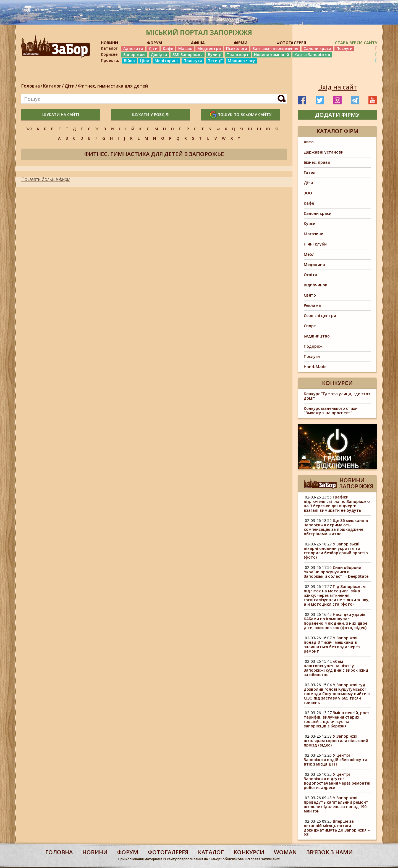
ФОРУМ (155, 43)
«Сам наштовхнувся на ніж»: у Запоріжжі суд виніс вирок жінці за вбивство (337, 668)
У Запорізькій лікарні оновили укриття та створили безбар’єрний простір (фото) (336, 551)
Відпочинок (315, 285)
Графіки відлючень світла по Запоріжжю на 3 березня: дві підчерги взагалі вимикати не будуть (337, 504)
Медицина (314, 264)
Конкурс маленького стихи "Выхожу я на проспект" (331, 411)
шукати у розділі (151, 114)
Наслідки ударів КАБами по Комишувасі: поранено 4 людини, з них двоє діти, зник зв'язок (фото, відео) (336, 621)
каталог (211, 852)
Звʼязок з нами (330, 852)
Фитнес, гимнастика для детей (113, 86)
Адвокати (133, 48)
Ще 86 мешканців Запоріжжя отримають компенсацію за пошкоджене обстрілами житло (336, 527)
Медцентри (209, 48)
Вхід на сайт (337, 87)
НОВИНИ (109, 43)
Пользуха (193, 61)
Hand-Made (315, 367)
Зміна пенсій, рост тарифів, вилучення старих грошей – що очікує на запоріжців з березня (337, 719)
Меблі (310, 254)
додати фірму (337, 115)
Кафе (168, 48)
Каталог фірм (337, 131)
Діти (153, 48)
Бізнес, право (317, 162)
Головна (31, 86)
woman (285, 852)
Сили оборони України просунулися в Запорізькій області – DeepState (337, 572)
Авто (309, 142)
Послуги (344, 48)
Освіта (311, 275)
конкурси (249, 852)
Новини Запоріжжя (356, 483)
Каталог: (110, 48)
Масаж (185, 48)
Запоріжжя (134, 55)
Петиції (215, 61)
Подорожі (314, 346)
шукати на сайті (61, 114)
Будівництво (317, 336)
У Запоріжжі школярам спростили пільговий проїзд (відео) (336, 741)
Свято (310, 295)
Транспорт (238, 55)
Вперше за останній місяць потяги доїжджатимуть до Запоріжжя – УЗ (337, 828)
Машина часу (241, 61)
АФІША (198, 43)
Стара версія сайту (356, 43)
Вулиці (215, 55)
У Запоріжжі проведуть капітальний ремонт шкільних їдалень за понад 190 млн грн (336, 804)
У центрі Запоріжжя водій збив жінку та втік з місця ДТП (336, 760)
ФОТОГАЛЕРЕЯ (291, 43)
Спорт (310, 326)
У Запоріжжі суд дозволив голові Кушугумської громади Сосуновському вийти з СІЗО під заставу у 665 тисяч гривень (337, 694)
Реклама (312, 305)
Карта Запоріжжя (312, 55)
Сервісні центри (320, 316)
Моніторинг (166, 61)
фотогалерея (168, 852)
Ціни (145, 61)
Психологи (237, 48)
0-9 (28, 129)
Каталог (52, 86)
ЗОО (308, 193)
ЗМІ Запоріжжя (188, 55)
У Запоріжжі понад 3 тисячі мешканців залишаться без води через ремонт (332, 644)
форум (128, 852)
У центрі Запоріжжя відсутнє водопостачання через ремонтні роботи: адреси (337, 781)
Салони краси (317, 48)
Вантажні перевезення (275, 48)
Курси (310, 224)
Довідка (159, 55)
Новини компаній (272, 55)
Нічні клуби (315, 244)
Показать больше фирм (46, 179)
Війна (129, 61)
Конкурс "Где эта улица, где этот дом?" (337, 396)
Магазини (314, 234)
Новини (95, 852)
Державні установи (324, 152)
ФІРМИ (241, 43)
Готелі (310, 172)
